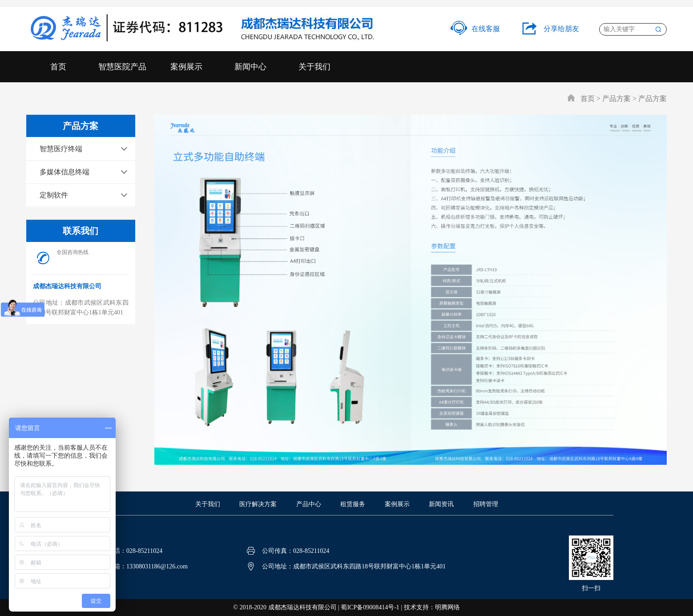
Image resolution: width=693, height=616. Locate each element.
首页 (58, 67)
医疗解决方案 (258, 504)
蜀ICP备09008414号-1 (370, 607)
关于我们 (314, 67)
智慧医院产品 (122, 67)
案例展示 (186, 67)
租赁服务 (353, 504)
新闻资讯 (441, 504)
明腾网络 (447, 607)
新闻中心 (250, 67)
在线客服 (475, 29)
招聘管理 (486, 504)
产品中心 (309, 504)
